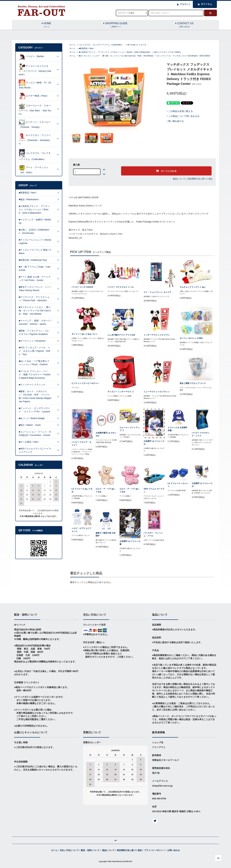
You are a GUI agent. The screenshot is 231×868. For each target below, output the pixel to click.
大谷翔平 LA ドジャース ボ (202, 485)
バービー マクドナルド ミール (121, 287)
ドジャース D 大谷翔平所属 (178, 429)
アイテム (204, 4)
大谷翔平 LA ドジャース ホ (154, 443)
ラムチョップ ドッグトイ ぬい (193, 287)
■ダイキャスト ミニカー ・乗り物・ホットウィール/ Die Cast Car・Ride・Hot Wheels (116, 56)
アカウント (185, 4)
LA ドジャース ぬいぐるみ (82, 490)
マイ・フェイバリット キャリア (157, 292)
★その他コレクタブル (137, 45)
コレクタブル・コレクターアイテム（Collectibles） (101, 45)
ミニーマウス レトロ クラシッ (157, 392)
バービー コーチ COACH (82, 287)
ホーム (72, 45)
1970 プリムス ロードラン (154, 490)
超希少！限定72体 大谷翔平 (106, 534)
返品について (179, 179)
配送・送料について (90, 850)
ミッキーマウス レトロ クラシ (157, 335)
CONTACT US (184, 25)
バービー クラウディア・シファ (201, 434)
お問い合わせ (174, 850)
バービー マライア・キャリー (81, 444)
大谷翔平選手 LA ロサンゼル (106, 434)
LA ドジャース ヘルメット (178, 485)
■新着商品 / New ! (87, 48)
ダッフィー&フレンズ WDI (191, 338)
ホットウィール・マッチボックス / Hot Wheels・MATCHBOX (184, 56)
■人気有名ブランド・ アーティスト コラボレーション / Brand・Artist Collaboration (115, 52)
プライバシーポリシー (154, 850)
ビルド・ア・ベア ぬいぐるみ (105, 490)
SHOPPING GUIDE (116, 25)
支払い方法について (69, 850)
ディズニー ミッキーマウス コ (121, 392)
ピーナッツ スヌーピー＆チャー (85, 383)
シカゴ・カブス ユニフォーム (81, 530)
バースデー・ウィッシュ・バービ (153, 534)
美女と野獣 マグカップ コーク (193, 383)
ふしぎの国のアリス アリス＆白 (121, 335)
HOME (47, 25)
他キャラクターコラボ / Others (167, 52)
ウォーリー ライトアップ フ (129, 429)
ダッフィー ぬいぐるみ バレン (85, 334)
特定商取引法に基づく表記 (200, 179)
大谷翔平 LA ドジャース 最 (130, 543)
